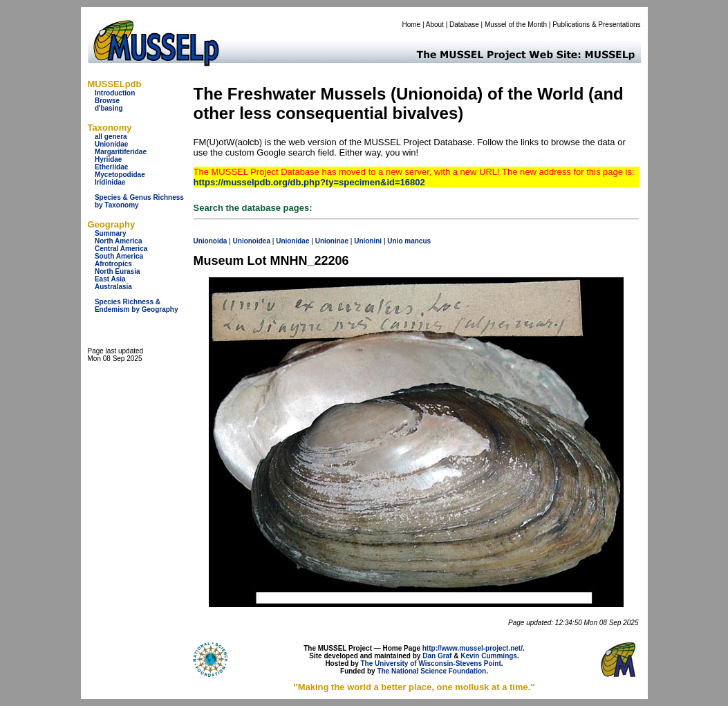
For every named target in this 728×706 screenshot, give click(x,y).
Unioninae (332, 241)
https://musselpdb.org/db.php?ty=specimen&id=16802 (309, 182)
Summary (111, 233)
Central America (121, 249)
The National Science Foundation (431, 671)
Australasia (113, 287)
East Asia (110, 279)
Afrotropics (113, 264)
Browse (107, 101)
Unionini (368, 241)
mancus (418, 241)
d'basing (109, 108)
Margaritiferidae (121, 152)
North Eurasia (118, 271)
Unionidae (111, 144)
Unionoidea (252, 241)
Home (411, 25)
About (435, 25)
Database (464, 25)
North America (119, 241)
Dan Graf (437, 656)
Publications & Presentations (596, 25)
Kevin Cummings (489, 656)
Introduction (115, 93)
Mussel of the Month (516, 25)
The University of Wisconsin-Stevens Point (431, 663)
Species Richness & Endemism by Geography (137, 306)
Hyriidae (108, 159)
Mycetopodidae (120, 175)
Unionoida (211, 241)
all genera (111, 137)
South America (119, 256)
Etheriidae (111, 167)
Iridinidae (110, 182)
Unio (395, 241)
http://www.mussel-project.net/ (473, 648)
